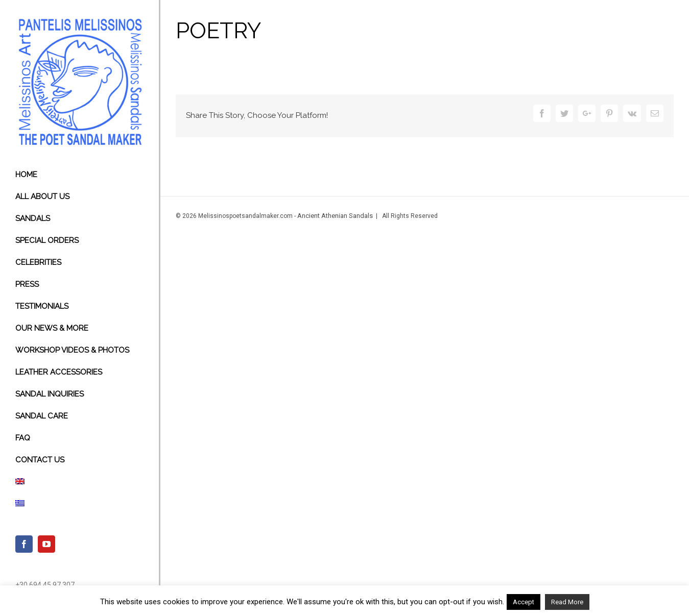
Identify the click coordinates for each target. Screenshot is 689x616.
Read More (567, 602)
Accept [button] (524, 602)
